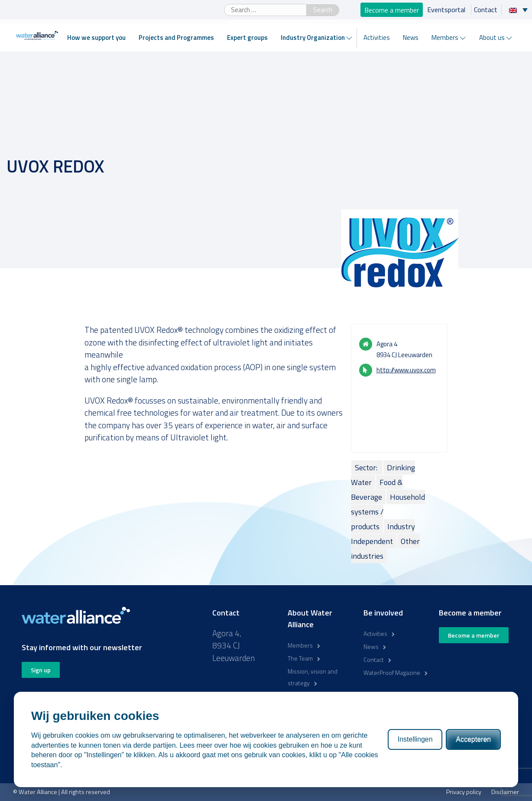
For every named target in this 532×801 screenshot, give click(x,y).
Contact (486, 10)
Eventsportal (447, 10)
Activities (377, 37)
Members (445, 37)
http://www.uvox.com (406, 370)
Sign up (41, 670)
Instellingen (415, 739)
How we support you (96, 37)
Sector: (367, 467)
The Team (300, 658)
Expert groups (247, 37)
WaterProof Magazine (392, 672)
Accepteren (473, 739)
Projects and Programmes (176, 37)
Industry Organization (313, 37)
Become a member (392, 10)
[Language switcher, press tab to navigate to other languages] (521, 10)
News (411, 37)
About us (492, 37)
